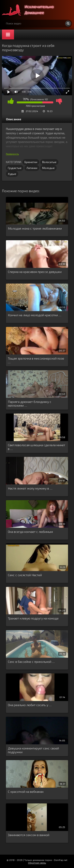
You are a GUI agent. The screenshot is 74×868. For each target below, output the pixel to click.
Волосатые (49, 162)
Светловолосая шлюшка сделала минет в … (37, 447)
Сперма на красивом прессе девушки (35, 272)
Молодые (48, 168)
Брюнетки (31, 162)
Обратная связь (37, 863)
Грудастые (15, 168)
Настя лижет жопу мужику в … (30, 488)
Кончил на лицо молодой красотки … (35, 315)
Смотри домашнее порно (32, 10)
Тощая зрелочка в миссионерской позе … (36, 360)
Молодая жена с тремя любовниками (35, 228)
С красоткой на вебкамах (26, 791)
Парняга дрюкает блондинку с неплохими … (30, 403)
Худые (12, 174)
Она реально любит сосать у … (30, 705)
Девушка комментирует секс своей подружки (33, 750)
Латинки (32, 168)
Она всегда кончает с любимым (30, 532)
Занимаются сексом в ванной (29, 835)
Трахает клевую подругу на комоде (33, 618)
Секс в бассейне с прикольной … (31, 662)
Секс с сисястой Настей (25, 575)
